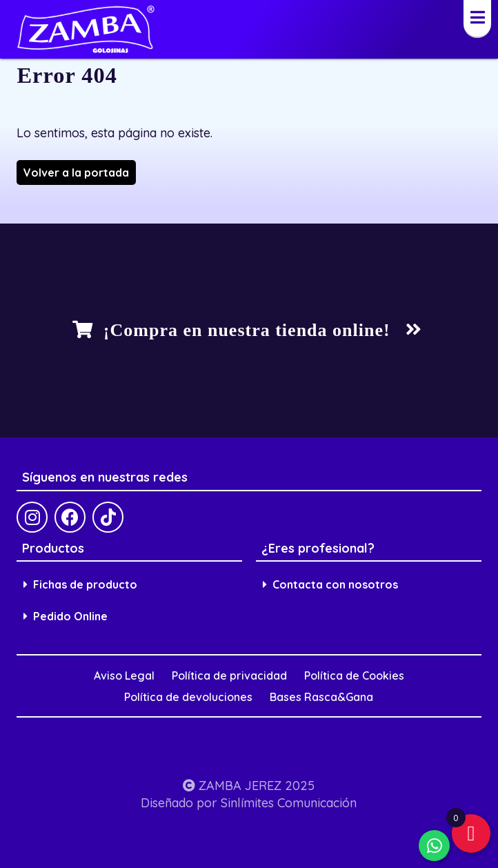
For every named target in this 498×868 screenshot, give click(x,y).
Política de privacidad (229, 675)
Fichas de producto (80, 584)
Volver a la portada (76, 172)
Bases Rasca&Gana (321, 697)
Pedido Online (66, 616)
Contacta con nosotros (330, 584)
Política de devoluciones (188, 697)
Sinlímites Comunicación (289, 803)
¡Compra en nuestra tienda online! (247, 330)
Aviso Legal (124, 675)
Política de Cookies (354, 675)
